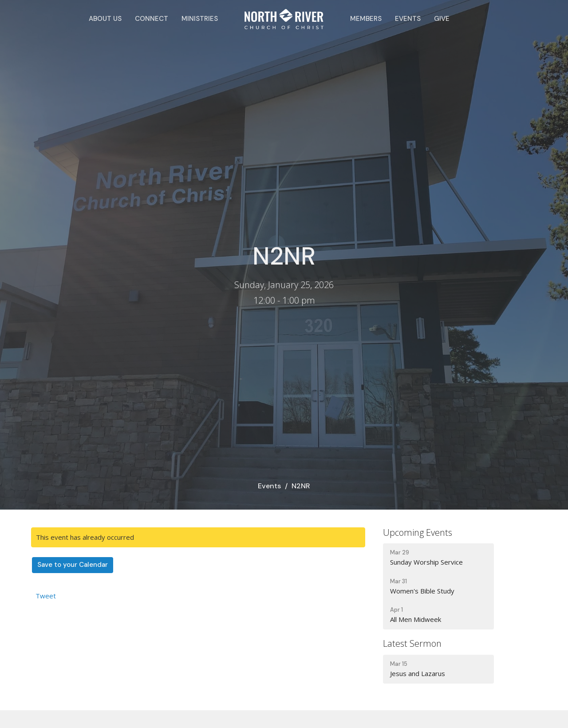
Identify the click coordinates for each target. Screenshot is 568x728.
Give (442, 19)
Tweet (46, 596)
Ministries (200, 19)
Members (366, 19)
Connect (152, 19)
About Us (105, 19)
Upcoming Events (418, 532)
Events (408, 19)
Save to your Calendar (73, 565)
